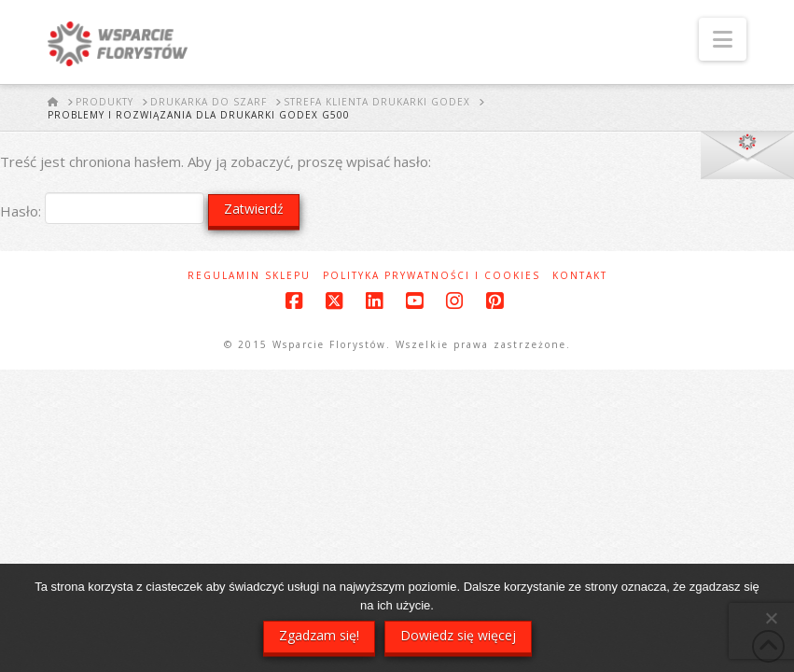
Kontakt (580, 276)
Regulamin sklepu (249, 276)
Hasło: (102, 211)
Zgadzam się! (319, 635)
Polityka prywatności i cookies (432, 276)
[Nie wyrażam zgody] (771, 618)
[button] (723, 39)
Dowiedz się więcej (458, 635)
